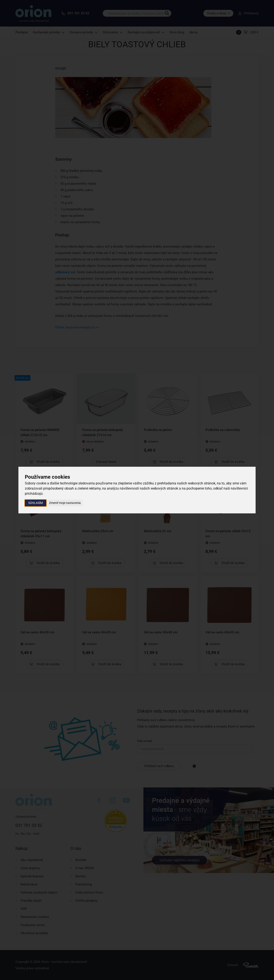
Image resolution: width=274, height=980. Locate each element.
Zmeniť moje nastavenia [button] (65, 503)
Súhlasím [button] (36, 503)
